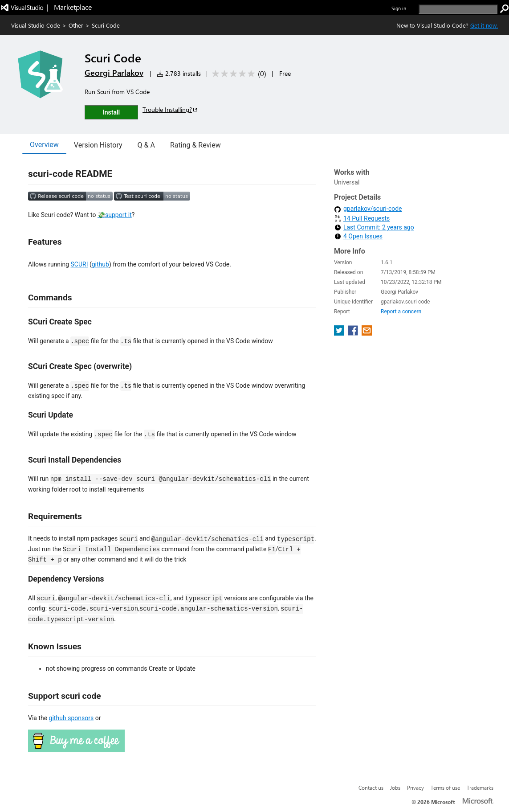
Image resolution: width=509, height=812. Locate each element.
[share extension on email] (367, 333)
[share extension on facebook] (354, 333)
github (100, 264)
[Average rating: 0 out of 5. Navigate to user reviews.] (238, 74)
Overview (44, 145)
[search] (458, 9)
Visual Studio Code (36, 25)
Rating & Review (195, 145)
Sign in (399, 8)
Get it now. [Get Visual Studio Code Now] (484, 25)
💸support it (115, 215)
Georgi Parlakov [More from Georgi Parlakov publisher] (114, 73)
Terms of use (445, 787)
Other (76, 25)
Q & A (146, 145)
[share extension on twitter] (340, 333)
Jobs (395, 787)
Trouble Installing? (170, 109)
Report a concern (401, 312)
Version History (98, 145)
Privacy (415, 787)
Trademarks (480, 787)
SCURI (79, 264)
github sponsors (71, 718)
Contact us (371, 787)
